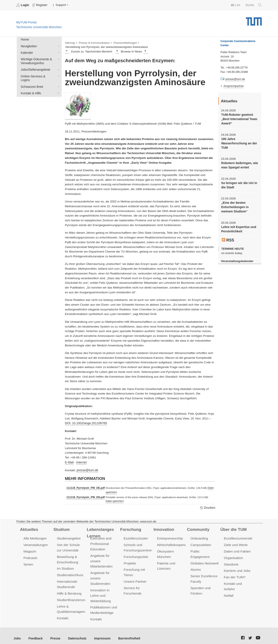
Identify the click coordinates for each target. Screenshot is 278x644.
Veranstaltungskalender (237, 258)
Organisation (233, 556)
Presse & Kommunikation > (94, 42)
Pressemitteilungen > (124, 42)
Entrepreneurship (170, 537)
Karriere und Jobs (237, 568)
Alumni (195, 562)
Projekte (130, 561)
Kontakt (62, 614)
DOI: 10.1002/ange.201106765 (85, 423)
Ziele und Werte (235, 543)
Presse (54, 633)
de (233, 5)
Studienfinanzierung (71, 596)
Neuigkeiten (58, 46)
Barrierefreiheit (125, 633)
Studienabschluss (70, 572)
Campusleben (200, 543)
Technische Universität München (254, 20)
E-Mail (69, 462)
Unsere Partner (135, 579)
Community (198, 528)
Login (23, 5)
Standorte (231, 562)
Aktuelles (29, 528)
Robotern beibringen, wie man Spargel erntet (239, 164)
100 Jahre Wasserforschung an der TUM (238, 142)
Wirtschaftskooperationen (175, 543)
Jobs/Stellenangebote (58, 68)
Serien (28, 562)
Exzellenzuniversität (238, 537)
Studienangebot (68, 537)
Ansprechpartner (233, 86)
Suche (254, 5)
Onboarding (199, 537)
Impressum (99, 633)
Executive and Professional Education (100, 542)
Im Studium (65, 566)
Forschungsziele (135, 555)
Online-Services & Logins (58, 75)
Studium (61, 528)
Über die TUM (233, 528)
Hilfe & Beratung (69, 590)
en (239, 5)
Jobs (17, 633)
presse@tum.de (87, 469)
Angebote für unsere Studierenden (100, 575)
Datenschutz (75, 633)
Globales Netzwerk (204, 556)
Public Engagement (205, 550)
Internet (81, 462)
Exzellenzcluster (135, 537)
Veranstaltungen (35, 543)
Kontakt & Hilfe (58, 87)
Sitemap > (71, 42)
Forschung (130, 528)
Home (25, 39)
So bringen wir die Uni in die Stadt (238, 183)
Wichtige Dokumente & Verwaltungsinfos (58, 58)
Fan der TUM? (234, 575)
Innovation (163, 528)
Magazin (30, 550)
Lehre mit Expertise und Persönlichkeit (238, 226)
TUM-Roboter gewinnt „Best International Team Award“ (238, 119)
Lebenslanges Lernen (100, 531)
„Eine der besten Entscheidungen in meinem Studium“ (234, 205)
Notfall (228, 592)
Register (40, 5)
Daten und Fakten (237, 550)
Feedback (35, 633)
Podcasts (30, 556)
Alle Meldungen (35, 537)
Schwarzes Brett (58, 81)
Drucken (208, 506)
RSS (228, 237)
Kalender (58, 52)
